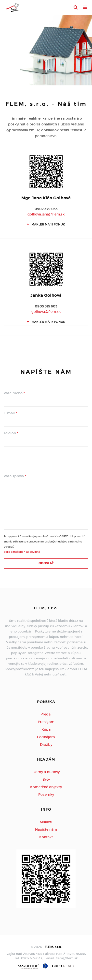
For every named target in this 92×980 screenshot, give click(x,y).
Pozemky (46, 795)
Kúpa (46, 729)
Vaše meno (14, 393)
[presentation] (41, 460)
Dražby (46, 745)
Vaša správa (15, 476)
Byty (46, 779)
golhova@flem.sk (46, 312)
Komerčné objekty (46, 787)
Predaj (46, 714)
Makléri (46, 822)
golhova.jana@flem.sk (46, 214)
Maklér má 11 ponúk (46, 224)
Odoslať (46, 563)
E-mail (10, 413)
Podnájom (46, 737)
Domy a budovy (46, 772)
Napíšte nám (46, 829)
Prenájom (46, 722)
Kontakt (46, 837)
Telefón (11, 433)
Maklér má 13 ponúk (46, 322)
